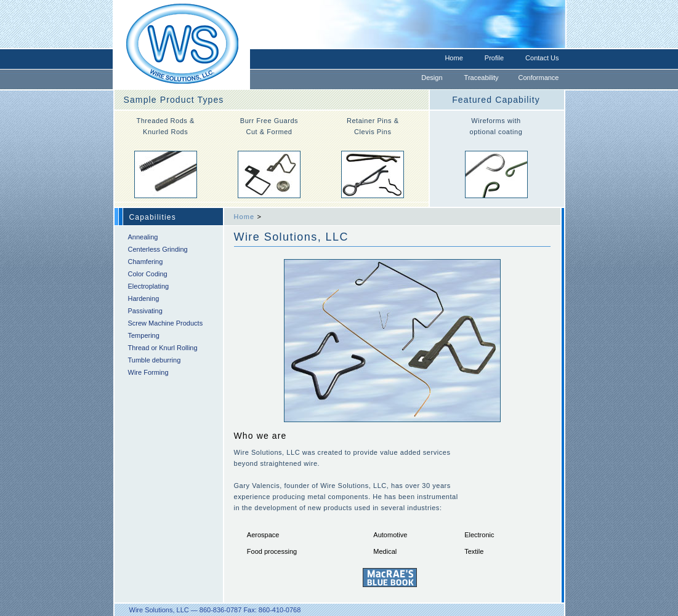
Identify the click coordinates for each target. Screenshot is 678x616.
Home (454, 58)
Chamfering (146, 262)
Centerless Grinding (158, 249)
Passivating (145, 311)
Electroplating (149, 286)
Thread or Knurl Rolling (163, 348)
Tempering (144, 335)
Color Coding (148, 274)
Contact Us (542, 58)
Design (432, 78)
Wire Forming (148, 372)
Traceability (482, 78)
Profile (494, 58)
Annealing (143, 237)
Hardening (144, 298)
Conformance (538, 78)
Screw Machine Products (166, 323)
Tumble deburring (155, 360)
